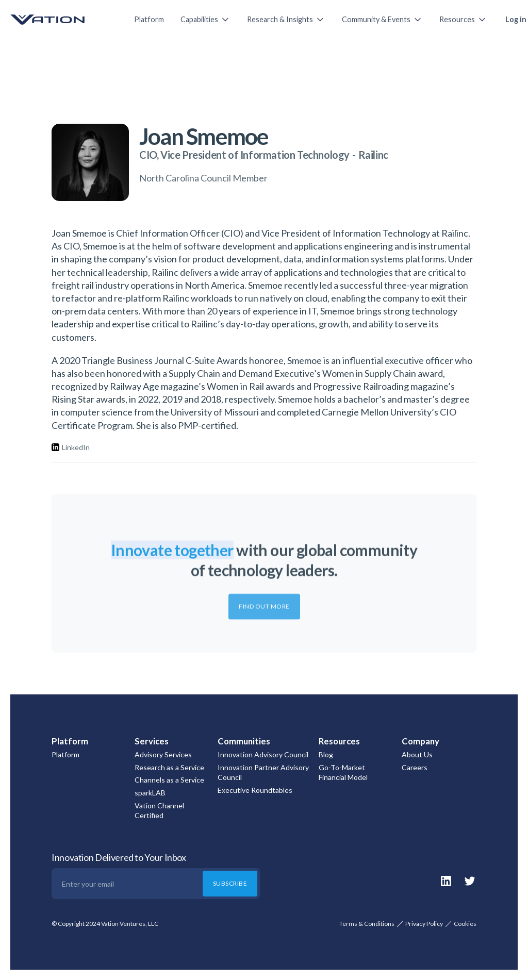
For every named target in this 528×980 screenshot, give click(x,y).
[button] (205, 20)
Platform (149, 19)
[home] (62, 20)
